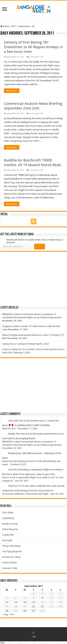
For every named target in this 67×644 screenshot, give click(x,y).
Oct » (12, 614)
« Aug (5, 614)
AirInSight (7, 540)
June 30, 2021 (22, 481)
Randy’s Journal (10, 524)
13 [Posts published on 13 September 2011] (16, 602)
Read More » (12, 91)
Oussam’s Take (10, 568)
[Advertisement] (27, 278)
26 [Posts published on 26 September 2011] (7, 611)
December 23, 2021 (12, 448)
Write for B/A (9, 429)
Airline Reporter (10, 529)
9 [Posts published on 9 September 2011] (42, 598)
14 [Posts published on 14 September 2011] (25, 602)
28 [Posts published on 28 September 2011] (25, 611)
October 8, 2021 (18, 464)
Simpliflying (8, 518)
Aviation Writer (10, 563)
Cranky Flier (8, 535)
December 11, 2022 (28, 429)
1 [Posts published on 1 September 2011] (33, 594)
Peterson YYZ (15, 486)
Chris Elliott (8, 513)
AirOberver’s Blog (11, 557)
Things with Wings (11, 546)
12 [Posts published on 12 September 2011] (7, 602)
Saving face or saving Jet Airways (19, 344)
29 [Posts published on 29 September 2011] (33, 611)
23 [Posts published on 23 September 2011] (42, 606)
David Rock (14, 470)
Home (5, 26)
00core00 (13, 421)
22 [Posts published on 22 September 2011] (33, 606)
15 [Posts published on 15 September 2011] (33, 602)
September (24, 26)
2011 (14, 26)
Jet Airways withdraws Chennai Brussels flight (25, 494)
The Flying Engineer (12, 551)
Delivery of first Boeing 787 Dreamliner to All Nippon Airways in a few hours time (33, 47)
